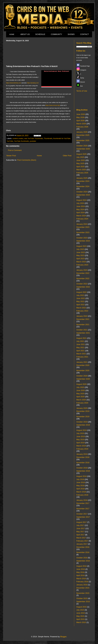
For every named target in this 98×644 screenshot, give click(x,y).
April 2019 (80, 443)
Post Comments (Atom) (27, 160)
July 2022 (80, 295)
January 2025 (82, 178)
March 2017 (81, 538)
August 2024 (81, 200)
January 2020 (82, 408)
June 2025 (81, 160)
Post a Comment (15, 150)
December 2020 (83, 365)
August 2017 (81, 522)
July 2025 (80, 157)
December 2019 (83, 411)
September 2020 (83, 379)
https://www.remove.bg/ (53, 105)
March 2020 (81, 400)
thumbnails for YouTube (62, 138)
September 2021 (83, 333)
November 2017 (83, 509)
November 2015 (83, 593)
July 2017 (80, 525)
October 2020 (82, 376)
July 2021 (80, 341)
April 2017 (80, 535)
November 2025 (83, 140)
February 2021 (82, 357)
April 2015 (80, 619)
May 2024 (80, 209)
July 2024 (80, 203)
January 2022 (82, 316)
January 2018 (82, 500)
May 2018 (80, 486)
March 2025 (81, 170)
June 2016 (81, 569)
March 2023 (81, 262)
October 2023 (82, 238)
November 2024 (83, 186)
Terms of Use (82, 91)
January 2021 (82, 362)
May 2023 (80, 255)
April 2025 (80, 167)
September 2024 (83, 195)
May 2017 (80, 532)
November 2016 (83, 552)
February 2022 (82, 311)
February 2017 (82, 541)
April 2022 (80, 305)
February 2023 (82, 265)
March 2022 (81, 308)
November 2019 (83, 417)
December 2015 (83, 588)
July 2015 (80, 610)
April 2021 (80, 351)
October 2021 (82, 330)
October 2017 (82, 514)
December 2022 (83, 273)
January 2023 (82, 270)
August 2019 (81, 430)
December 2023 (83, 227)
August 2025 (81, 154)
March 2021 (81, 354)
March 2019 (81, 446)
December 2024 (83, 181)
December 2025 (83, 135)
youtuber (33, 141)
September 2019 (83, 425)
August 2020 (81, 384)
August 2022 (81, 292)
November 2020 (83, 370)
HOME (12, 34)
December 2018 (83, 457)
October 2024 (82, 192)
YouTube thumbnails (21, 141)
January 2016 (82, 585)
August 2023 (81, 246)
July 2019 (80, 433)
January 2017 (82, 544)
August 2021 (81, 338)
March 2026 (81, 124)
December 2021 (83, 319)
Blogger (63, 637)
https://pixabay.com (33, 83)
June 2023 (81, 252)
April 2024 (80, 212)
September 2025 (83, 149)
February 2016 (82, 582)
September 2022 (83, 287)
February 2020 (82, 403)
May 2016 (80, 572)
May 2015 (80, 616)
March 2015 (81, 622)
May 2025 (80, 163)
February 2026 (82, 127)
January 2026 (82, 132)
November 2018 (83, 463)
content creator (18, 138)
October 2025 (82, 146)
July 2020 (80, 387)
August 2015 (81, 607)
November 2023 (83, 232)
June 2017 (81, 528)
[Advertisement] (39, 53)
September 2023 (83, 241)
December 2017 (83, 503)
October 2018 (82, 468)
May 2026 (80, 117)
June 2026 (81, 114)
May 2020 (80, 394)
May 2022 (80, 301)
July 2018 (80, 479)
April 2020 (80, 397)
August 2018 (81, 476)
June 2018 (81, 482)
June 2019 (81, 436)
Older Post (67, 156)
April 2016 (80, 575)
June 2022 (81, 298)
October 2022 (82, 284)
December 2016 (83, 547)
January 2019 (82, 454)
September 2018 (83, 471)
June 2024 (81, 206)
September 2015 (83, 602)
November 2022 (83, 278)
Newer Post (11, 156)
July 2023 (80, 249)
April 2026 (80, 120)
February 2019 (82, 449)
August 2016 (81, 566)
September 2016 (83, 561)
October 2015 (82, 598)
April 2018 (80, 489)
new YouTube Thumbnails (34, 138)
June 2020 (81, 390)
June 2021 (81, 344)
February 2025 (82, 173)
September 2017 (83, 517)
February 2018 (82, 495)
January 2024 (82, 224)
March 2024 (81, 216)
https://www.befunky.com (14, 83)
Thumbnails (48, 138)
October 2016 (82, 558)
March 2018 (81, 492)
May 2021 (80, 347)
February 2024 (82, 219)
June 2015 (81, 613)
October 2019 (82, 422)
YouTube (10, 141)
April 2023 (80, 259)
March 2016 (81, 579)
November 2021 (83, 325)
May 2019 (80, 439)
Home (39, 156)
